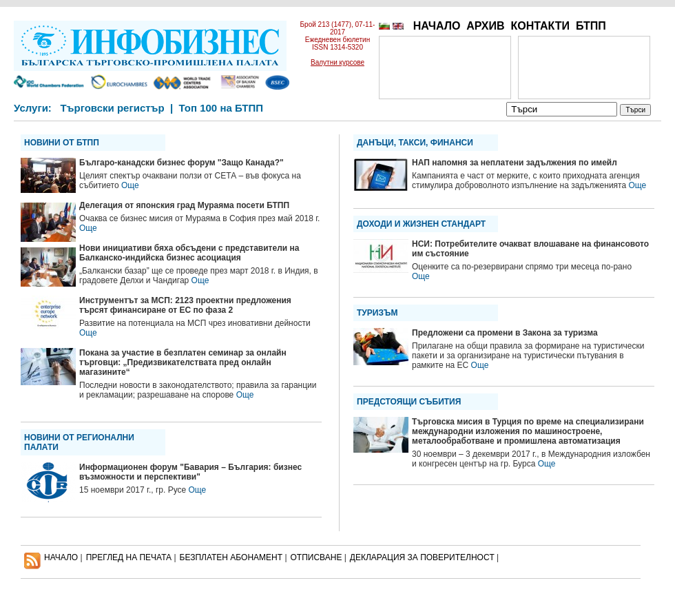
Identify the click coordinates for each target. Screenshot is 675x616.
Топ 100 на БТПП (221, 108)
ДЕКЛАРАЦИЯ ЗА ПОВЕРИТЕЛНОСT (422, 557)
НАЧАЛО (437, 26)
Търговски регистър (112, 108)
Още (130, 185)
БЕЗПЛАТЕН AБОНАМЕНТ (231, 557)
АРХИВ (485, 26)
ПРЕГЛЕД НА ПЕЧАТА (129, 557)
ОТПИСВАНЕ (316, 557)
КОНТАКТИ (540, 26)
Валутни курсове (337, 62)
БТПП (591, 26)
